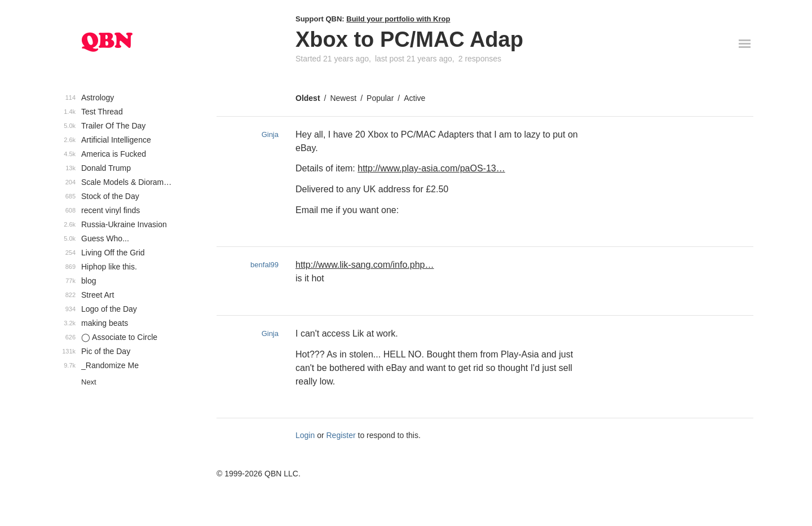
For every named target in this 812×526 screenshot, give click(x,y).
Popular (380, 98)
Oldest (308, 98)
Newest (343, 98)
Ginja (270, 134)
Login (305, 435)
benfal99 (264, 265)
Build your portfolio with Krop (398, 19)
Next (89, 382)
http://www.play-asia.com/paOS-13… (431, 168)
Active (414, 98)
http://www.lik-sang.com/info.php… (365, 265)
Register (341, 435)
